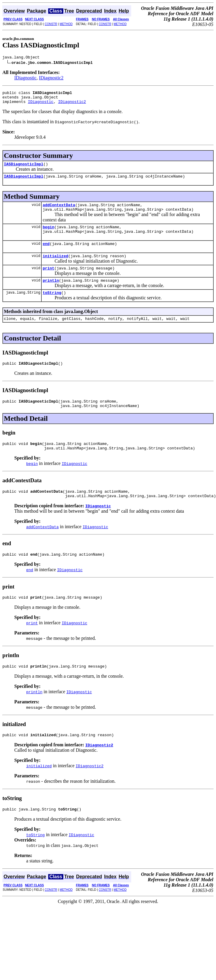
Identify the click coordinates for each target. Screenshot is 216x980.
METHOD (66, 24)
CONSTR (51, 24)
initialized (55, 266)
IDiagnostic (25, 79)
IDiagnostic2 (51, 79)
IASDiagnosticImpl (24, 168)
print (48, 280)
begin (48, 235)
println (51, 293)
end (46, 253)
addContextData (59, 211)
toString (52, 306)
